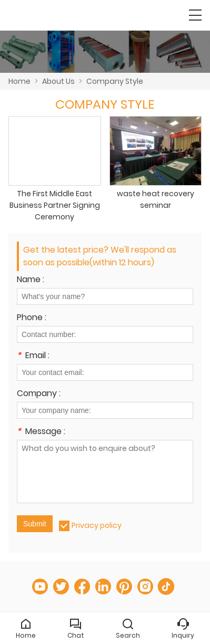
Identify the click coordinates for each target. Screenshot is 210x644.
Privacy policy (97, 525)
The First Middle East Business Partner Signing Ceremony (55, 205)
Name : (31, 280)
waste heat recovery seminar (156, 199)
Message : (41, 432)
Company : (39, 394)
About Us (58, 81)
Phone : (32, 318)
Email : (33, 356)
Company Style (115, 81)
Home (19, 81)
